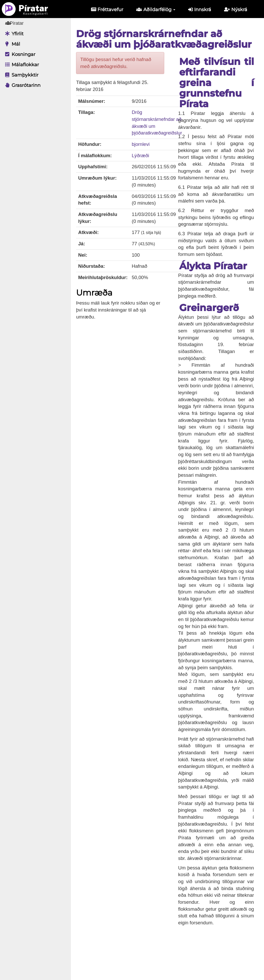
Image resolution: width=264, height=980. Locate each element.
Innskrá (200, 10)
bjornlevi (145, 144)
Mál (11, 44)
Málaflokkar (21, 65)
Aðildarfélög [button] (156, 10)
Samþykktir (20, 75)
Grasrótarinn (22, 85)
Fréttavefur (107, 10)
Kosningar (19, 54)
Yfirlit (13, 34)
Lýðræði (144, 156)
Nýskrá (236, 10)
